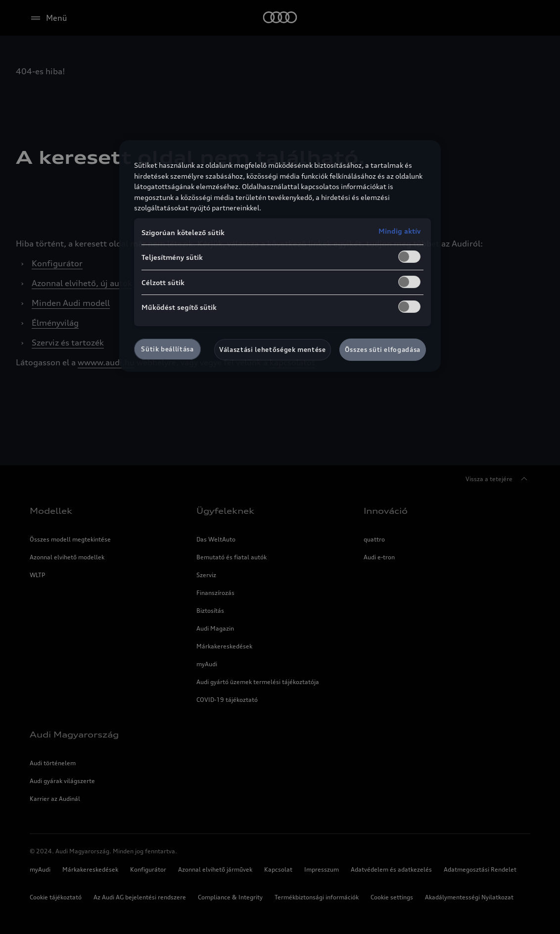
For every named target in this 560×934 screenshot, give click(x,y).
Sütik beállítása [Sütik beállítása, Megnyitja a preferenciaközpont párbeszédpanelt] (167, 349)
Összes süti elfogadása (383, 349)
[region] (280, 256)
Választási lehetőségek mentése (273, 349)
